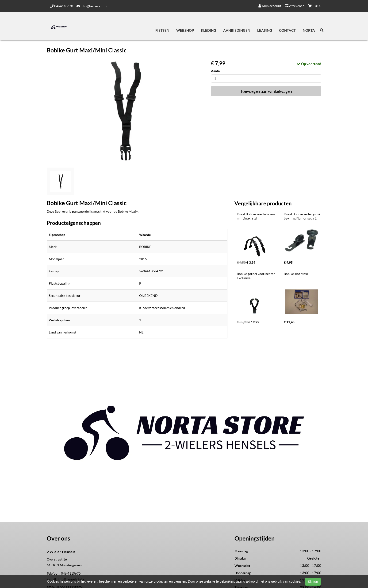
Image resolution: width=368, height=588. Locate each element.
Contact (287, 30)
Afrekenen (295, 6)
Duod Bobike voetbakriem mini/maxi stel (256, 216)
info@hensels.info (92, 6)
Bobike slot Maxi (296, 274)
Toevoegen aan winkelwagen (266, 91)
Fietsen (162, 30)
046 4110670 (71, 573)
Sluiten (313, 582)
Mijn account (270, 6)
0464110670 (62, 6)
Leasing (265, 30)
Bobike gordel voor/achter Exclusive (256, 276)
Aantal (216, 71)
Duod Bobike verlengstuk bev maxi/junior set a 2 (302, 216)
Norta (309, 30)
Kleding (209, 30)
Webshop (185, 30)
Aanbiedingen (237, 30)
